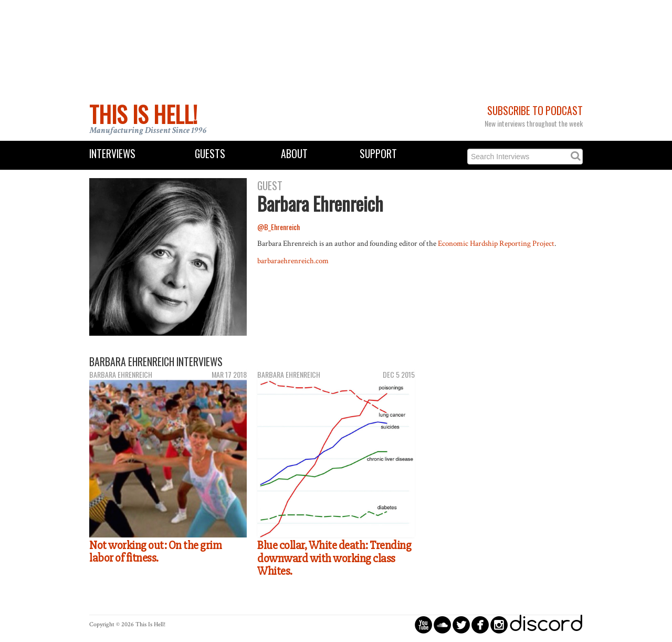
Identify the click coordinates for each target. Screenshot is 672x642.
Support (378, 154)
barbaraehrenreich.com (293, 261)
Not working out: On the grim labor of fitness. (155, 552)
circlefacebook (480, 624)
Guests (210, 154)
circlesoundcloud (442, 624)
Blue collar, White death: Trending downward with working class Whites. (334, 558)
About (294, 154)
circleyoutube (423, 624)
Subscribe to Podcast (535, 111)
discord (546, 624)
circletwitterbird (461, 624)
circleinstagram (499, 624)
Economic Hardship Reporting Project (496, 243)
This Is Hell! (143, 114)
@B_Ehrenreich (279, 227)
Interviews (112, 154)
